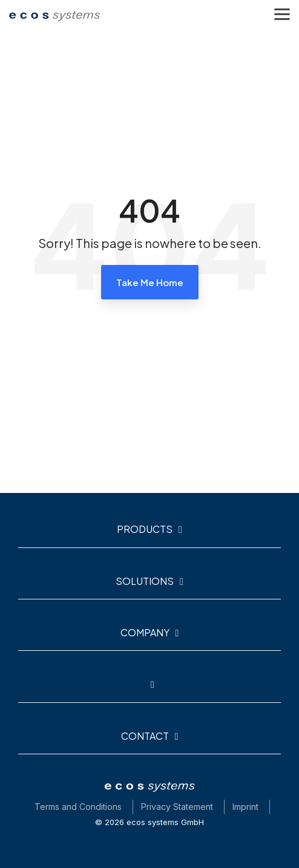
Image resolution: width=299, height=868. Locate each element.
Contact (145, 736)
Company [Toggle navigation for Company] (145, 633)
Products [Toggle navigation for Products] (145, 529)
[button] (282, 13)
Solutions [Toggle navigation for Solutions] (145, 581)
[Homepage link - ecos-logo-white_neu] (149, 788)
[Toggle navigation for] (149, 690)
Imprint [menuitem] (245, 807)
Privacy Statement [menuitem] (177, 807)
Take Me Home (150, 282)
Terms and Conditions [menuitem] (78, 807)
